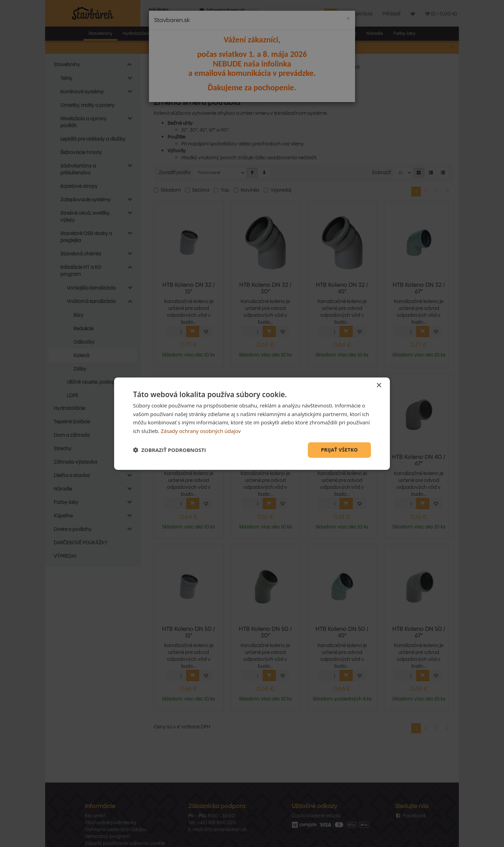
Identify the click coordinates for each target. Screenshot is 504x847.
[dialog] (252, 423)
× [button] (379, 385)
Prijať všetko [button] (339, 450)
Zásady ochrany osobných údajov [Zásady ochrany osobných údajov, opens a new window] (201, 431)
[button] (170, 450)
